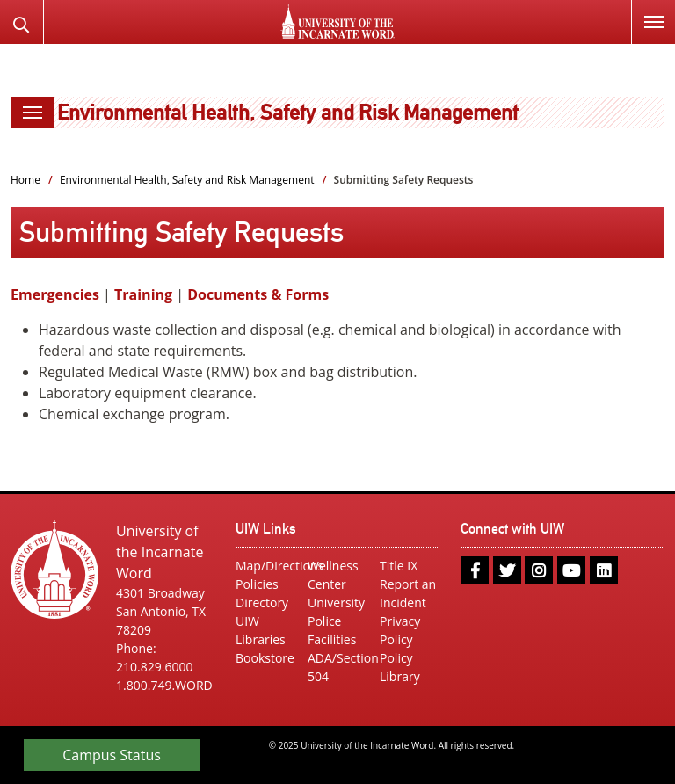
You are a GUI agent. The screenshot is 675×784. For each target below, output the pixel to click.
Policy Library (400, 667)
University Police (336, 612)
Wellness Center (333, 575)
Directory (262, 603)
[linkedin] (604, 570)
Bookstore (265, 658)
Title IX (399, 566)
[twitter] (507, 570)
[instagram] (539, 570)
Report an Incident (408, 593)
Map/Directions (265, 566)
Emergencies (55, 294)
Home (25, 180)
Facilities (332, 639)
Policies (257, 584)
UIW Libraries (261, 630)
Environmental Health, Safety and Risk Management (288, 112)
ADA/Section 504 (337, 667)
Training (143, 294)
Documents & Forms (258, 294)
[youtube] (571, 570)
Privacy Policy (400, 630)
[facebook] (475, 570)
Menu (647, 12)
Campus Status (112, 755)
